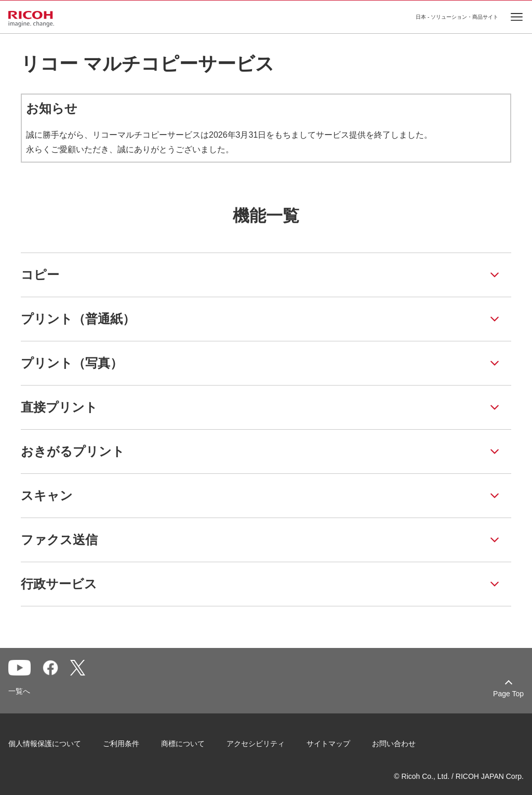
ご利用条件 (121, 744)
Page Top (508, 694)
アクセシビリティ (256, 744)
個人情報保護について (45, 744)
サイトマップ (328, 744)
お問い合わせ (394, 744)
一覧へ (19, 691)
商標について (183, 744)
